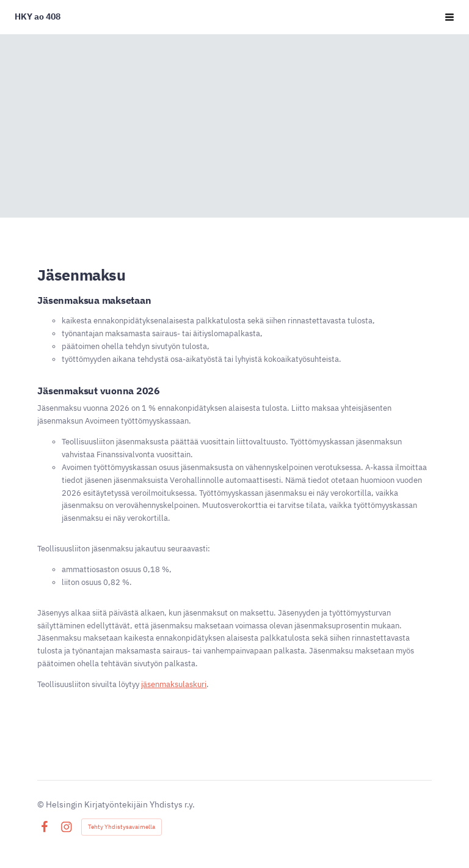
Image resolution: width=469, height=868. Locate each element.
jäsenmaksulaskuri (174, 684)
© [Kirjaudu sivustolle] (42, 804)
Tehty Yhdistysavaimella (122, 827)
